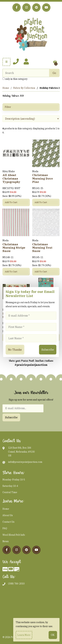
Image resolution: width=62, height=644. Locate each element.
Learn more (24, 635)
